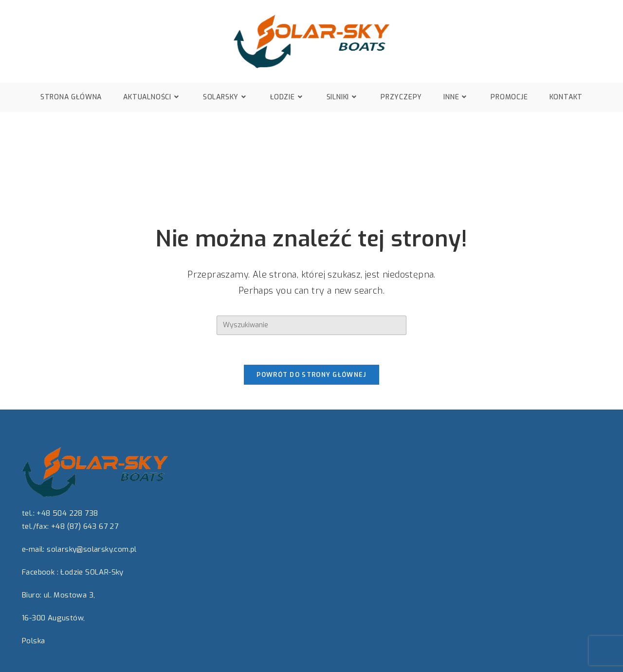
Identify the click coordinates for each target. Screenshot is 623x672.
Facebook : (40, 572)
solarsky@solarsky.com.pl (92, 549)
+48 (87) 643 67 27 (85, 526)
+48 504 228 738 (67, 513)
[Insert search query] (311, 325)
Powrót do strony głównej (311, 375)
